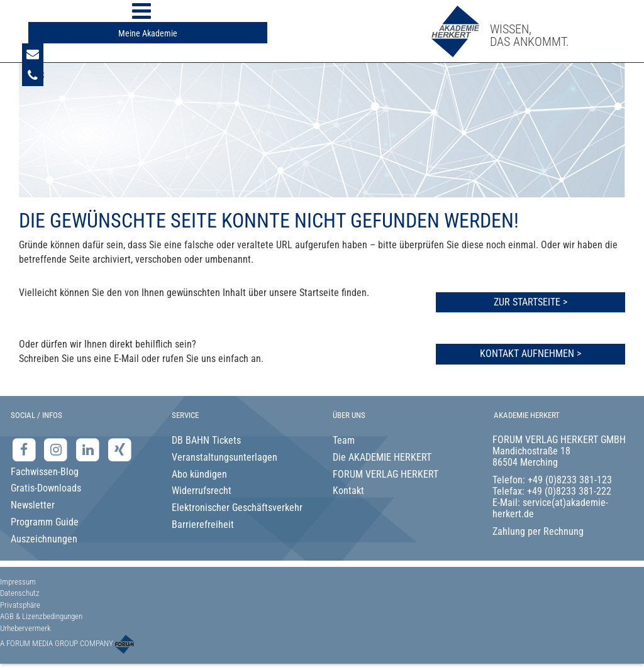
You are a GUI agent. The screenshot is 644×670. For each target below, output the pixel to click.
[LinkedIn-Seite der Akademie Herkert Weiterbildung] (89, 449)
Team (344, 440)
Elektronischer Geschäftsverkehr (237, 508)
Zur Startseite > (530, 302)
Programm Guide (45, 522)
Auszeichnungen (44, 539)
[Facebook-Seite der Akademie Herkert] (25, 449)
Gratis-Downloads (46, 488)
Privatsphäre (20, 605)
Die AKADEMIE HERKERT (382, 457)
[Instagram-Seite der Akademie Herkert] (58, 449)
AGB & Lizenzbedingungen (41, 616)
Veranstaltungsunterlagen (225, 457)
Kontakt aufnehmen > (530, 354)
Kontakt (348, 491)
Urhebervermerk (25, 628)
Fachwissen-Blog (45, 472)
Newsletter (33, 505)
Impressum (18, 582)
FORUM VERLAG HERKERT (386, 474)
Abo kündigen (199, 474)
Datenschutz (20, 593)
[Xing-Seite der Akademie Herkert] (120, 449)
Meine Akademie (148, 33)
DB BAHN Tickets (206, 440)
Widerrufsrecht (202, 491)
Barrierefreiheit (203, 524)
